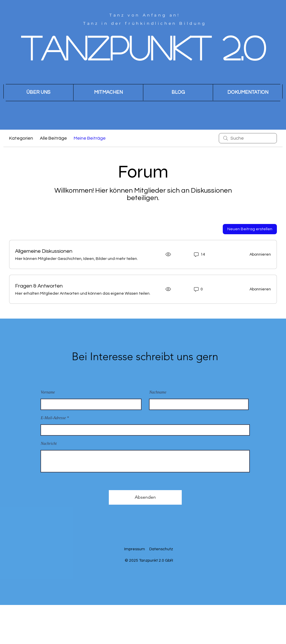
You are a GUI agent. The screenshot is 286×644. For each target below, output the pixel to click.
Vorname (48, 392)
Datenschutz (161, 549)
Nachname (158, 392)
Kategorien (21, 138)
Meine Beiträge (90, 138)
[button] (108, 92)
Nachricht (49, 444)
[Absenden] (145, 497)
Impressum (135, 549)
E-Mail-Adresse (53, 418)
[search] (248, 138)
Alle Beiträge (53, 138)
